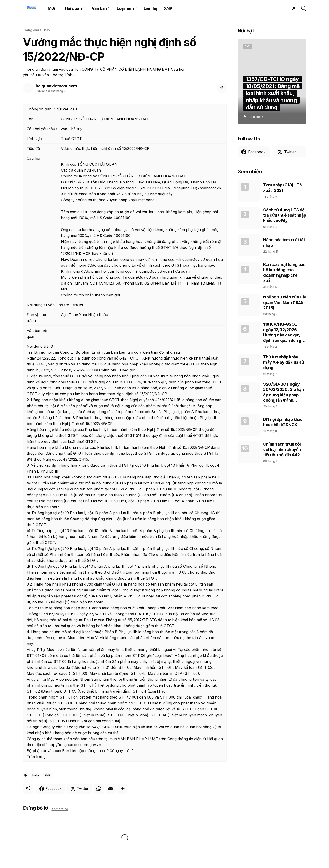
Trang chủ (31, 30)
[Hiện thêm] (122, 789)
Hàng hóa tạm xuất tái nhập (284, 242)
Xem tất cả (60, 809)
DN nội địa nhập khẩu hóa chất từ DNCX (283, 422)
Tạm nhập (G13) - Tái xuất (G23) (283, 188)
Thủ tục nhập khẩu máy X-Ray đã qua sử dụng (284, 362)
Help (46, 30)
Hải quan (73, 8)
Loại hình (125, 8)
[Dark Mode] (292, 8)
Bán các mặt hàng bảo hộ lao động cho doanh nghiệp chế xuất (284, 273)
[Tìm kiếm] (302, 8)
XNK (168, 8)
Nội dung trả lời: (41, 346)
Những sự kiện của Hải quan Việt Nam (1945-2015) (285, 302)
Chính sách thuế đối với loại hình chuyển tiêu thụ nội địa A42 (282, 449)
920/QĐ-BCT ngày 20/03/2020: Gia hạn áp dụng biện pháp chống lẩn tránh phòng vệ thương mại (283, 392)
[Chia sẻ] (222, 88)
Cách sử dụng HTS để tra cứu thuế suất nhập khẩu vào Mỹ (285, 215)
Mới (51, 8)
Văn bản (99, 8)
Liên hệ (151, 8)
